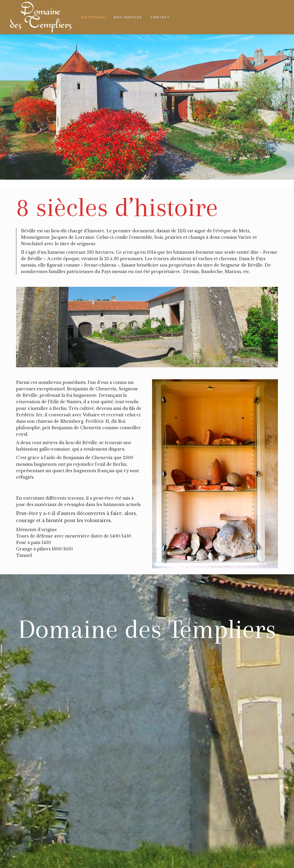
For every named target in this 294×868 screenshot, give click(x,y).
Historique (93, 17)
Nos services (128, 17)
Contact (160, 17)
